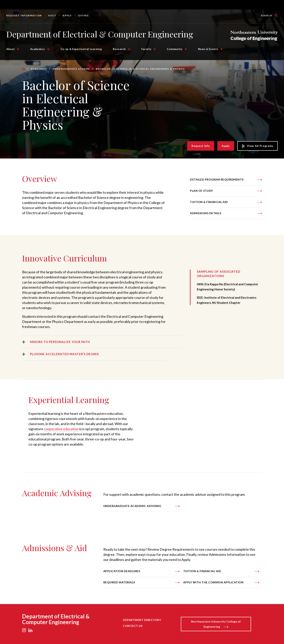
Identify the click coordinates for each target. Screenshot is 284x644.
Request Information (24, 15)
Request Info (201, 146)
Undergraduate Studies (71, 69)
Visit (52, 15)
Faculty (146, 49)
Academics (37, 49)
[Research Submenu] (129, 49)
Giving (83, 15)
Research (119, 49)
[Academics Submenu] (48, 49)
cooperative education (61, 429)
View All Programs (257, 146)
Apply (67, 15)
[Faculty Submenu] (155, 49)
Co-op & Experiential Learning (81, 49)
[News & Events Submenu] (221, 49)
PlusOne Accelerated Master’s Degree (65, 354)
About (10, 49)
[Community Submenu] (186, 49)
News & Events (208, 49)
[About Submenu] (18, 49)
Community (175, 49)
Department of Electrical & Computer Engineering (100, 34)
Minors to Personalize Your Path (60, 342)
